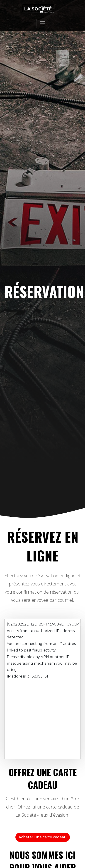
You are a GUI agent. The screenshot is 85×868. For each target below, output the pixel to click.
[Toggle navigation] (43, 23)
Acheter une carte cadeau (43, 837)
